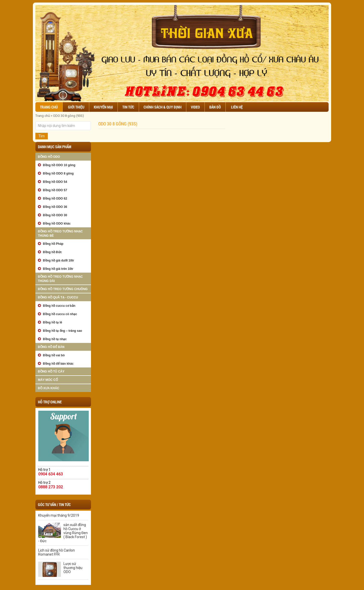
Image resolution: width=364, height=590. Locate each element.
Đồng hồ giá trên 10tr (58, 269)
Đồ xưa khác (49, 388)
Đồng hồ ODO (49, 157)
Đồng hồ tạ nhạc (55, 339)
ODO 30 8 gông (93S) (69, 116)
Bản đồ (215, 107)
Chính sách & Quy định (163, 107)
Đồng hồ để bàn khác (58, 364)
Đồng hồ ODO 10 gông (59, 165)
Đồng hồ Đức (52, 252)
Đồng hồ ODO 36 (55, 207)
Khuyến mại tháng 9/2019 (59, 515)
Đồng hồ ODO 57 (55, 190)
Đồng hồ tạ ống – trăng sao (63, 331)
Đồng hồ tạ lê (53, 322)
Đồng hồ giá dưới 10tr (59, 260)
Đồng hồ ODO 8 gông (58, 173)
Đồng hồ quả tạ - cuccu (58, 297)
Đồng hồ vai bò (54, 355)
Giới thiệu (76, 107)
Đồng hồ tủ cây (51, 372)
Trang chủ (49, 107)
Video (195, 107)
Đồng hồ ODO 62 (55, 199)
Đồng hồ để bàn (51, 347)
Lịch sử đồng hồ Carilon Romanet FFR (56, 552)
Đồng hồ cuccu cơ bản (59, 306)
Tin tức (128, 107)
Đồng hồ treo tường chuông (63, 289)
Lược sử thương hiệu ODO (73, 568)
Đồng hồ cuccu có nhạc (60, 314)
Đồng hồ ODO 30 (55, 215)
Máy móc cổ (48, 380)
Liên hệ (237, 107)
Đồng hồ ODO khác (57, 224)
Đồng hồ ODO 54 (55, 182)
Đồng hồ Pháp (53, 244)
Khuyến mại (103, 107)
